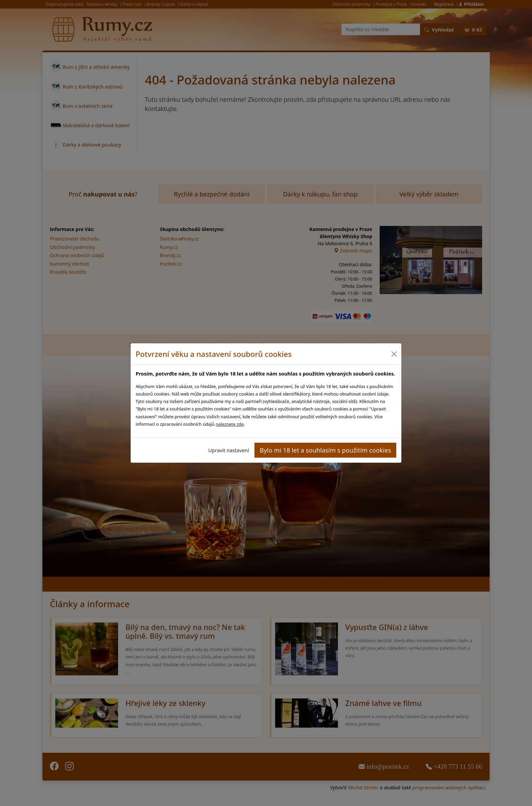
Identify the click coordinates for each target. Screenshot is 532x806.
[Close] (394, 354)
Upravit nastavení (229, 450)
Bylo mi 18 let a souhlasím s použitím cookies (326, 450)
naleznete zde (230, 424)
